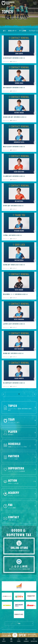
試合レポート (12, 31)
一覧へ (19, 623)
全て (4, 31)
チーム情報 (23, 31)
